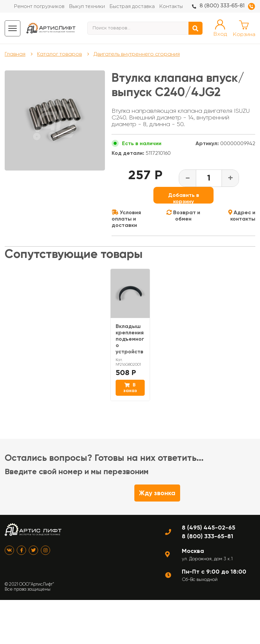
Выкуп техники (87, 7)
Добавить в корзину (184, 198)
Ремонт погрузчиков (39, 7)
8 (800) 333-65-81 (222, 6)
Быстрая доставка (132, 7)
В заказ (130, 388)
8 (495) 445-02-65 (209, 528)
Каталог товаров (59, 54)
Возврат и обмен (183, 216)
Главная (15, 54)
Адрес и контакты (242, 216)
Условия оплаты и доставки (126, 219)
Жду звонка (157, 493)
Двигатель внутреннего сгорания (137, 54)
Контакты (171, 7)
